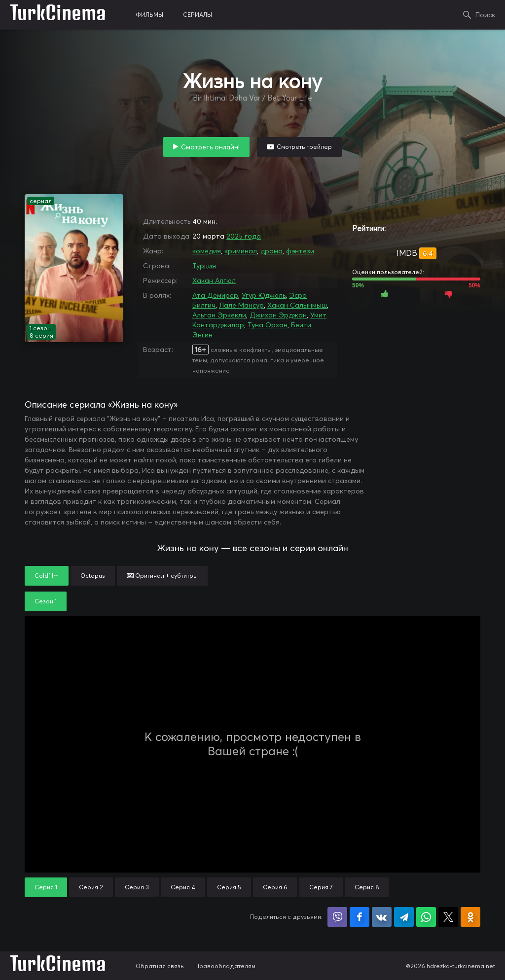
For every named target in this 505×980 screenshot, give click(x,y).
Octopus (93, 576)
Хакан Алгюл (214, 280)
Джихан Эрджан (278, 315)
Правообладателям (225, 966)
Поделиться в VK (382, 917)
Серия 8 (367, 887)
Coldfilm (47, 576)
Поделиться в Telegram (404, 917)
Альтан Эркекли (219, 315)
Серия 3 (137, 887)
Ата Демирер (215, 295)
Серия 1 (46, 887)
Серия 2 (91, 887)
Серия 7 (321, 887)
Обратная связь (160, 966)
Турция (204, 266)
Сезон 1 (46, 601)
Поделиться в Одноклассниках (470, 917)
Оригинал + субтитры (162, 576)
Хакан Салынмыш (297, 305)
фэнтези (300, 251)
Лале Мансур (241, 305)
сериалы (198, 15)
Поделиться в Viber (337, 917)
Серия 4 (183, 887)
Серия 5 (229, 887)
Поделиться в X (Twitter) (448, 917)
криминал (241, 251)
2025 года (244, 236)
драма (271, 251)
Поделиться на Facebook (360, 917)
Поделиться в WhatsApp (426, 917)
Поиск (485, 15)
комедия (207, 251)
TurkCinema (58, 15)
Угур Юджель (264, 295)
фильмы (149, 15)
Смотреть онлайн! (210, 147)
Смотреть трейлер (304, 147)
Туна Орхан (268, 325)
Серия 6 (275, 887)
